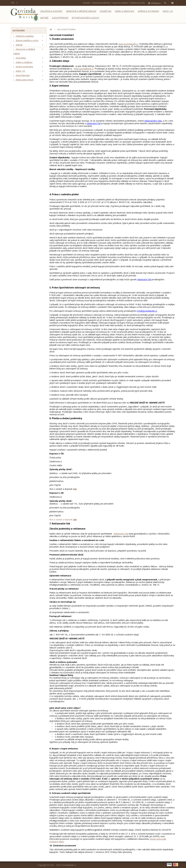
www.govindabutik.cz (128, 44)
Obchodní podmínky (101, 3)
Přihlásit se (156, 3)
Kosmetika (105, 11)
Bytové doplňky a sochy (85, 18)
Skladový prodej (138, 3)
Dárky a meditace (125, 11)
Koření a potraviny (148, 11)
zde (75, 489)
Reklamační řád (121, 534)
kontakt (86, 3)
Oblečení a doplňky (51, 11)
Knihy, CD (168, 11)
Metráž (44, 18)
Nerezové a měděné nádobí (81, 11)
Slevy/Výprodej (60, 18)
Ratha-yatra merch (24, 81)
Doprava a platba (120, 3)
